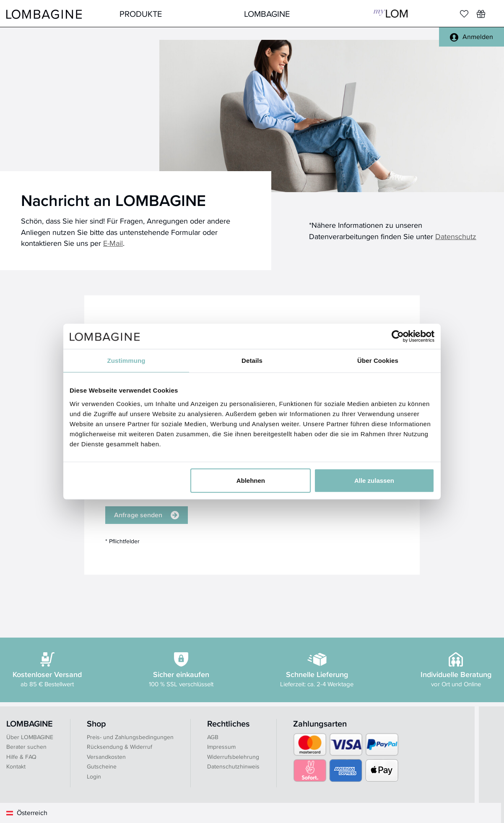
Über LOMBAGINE (30, 737)
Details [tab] (252, 361)
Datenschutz (456, 236)
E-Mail (113, 243)
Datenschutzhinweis (233, 766)
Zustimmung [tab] (126, 361)
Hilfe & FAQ (21, 757)
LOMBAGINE (267, 14)
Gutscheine (102, 766)
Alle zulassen (374, 480)
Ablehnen (251, 480)
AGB (213, 737)
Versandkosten (106, 757)
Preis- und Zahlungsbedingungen (130, 737)
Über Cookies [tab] (378, 361)
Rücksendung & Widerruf (120, 747)
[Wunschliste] (481, 14)
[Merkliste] (464, 14)
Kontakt (16, 766)
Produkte (141, 14)
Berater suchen (26, 747)
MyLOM (391, 14)
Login (94, 776)
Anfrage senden (147, 515)
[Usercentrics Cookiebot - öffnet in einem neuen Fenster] (398, 336)
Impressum (221, 747)
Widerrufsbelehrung (233, 757)
